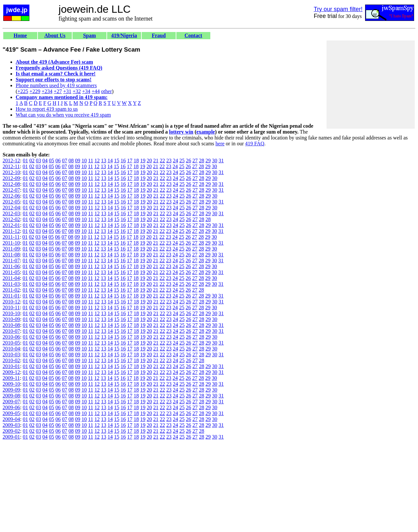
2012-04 (11, 208)
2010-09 (11, 319)
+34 (86, 91)
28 (201, 161)
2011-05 (11, 272)
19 (143, 161)
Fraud (159, 35)
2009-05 (11, 413)
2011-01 (11, 296)
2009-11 (11, 378)
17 (130, 161)
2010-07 (11, 331)
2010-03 (11, 355)
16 (123, 161)
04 (45, 161)
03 (39, 161)
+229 (35, 91)
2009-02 (11, 431)
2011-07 (11, 260)
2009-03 (11, 425)
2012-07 (11, 190)
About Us (55, 35)
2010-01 (11, 366)
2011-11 (11, 237)
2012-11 (11, 166)
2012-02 (11, 219)
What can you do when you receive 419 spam (63, 115)
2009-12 (11, 372)
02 (32, 161)
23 (169, 161)
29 (208, 161)
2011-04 (11, 278)
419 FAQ (255, 144)
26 (188, 161)
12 (97, 161)
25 (182, 161)
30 (215, 161)
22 (162, 161)
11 (91, 161)
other (107, 91)
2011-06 (11, 266)
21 (156, 161)
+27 (58, 91)
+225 (23, 91)
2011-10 (11, 243)
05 (52, 161)
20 (149, 161)
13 (104, 161)
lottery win (181, 132)
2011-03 (11, 284)
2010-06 (11, 337)
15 (117, 161)
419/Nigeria (124, 35)
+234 (47, 91)
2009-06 (11, 407)
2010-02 (11, 360)
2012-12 (11, 161)
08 (71, 161)
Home (20, 35)
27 (195, 161)
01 (25, 161)
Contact (193, 35)
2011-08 (11, 255)
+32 (77, 91)
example (206, 132)
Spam (89, 35)
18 (136, 161)
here (220, 144)
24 (175, 161)
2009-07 (11, 402)
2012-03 (11, 213)
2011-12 (11, 231)
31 (221, 161)
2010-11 (11, 307)
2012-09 (11, 178)
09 (78, 161)
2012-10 (11, 172)
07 (65, 161)
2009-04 (11, 419)
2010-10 (11, 313)
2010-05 (11, 343)
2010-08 (11, 325)
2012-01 (11, 225)
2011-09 (11, 249)
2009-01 (11, 437)
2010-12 (11, 302)
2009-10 (11, 384)
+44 (96, 91)
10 (84, 161)
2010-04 (11, 349)
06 (58, 161)
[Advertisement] (371, 85)
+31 (67, 91)
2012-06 (11, 196)
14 (110, 161)
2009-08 (11, 396)
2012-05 (11, 202)
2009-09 (11, 390)
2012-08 (11, 184)
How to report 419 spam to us (47, 109)
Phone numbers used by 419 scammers (56, 85)
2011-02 (11, 290)
